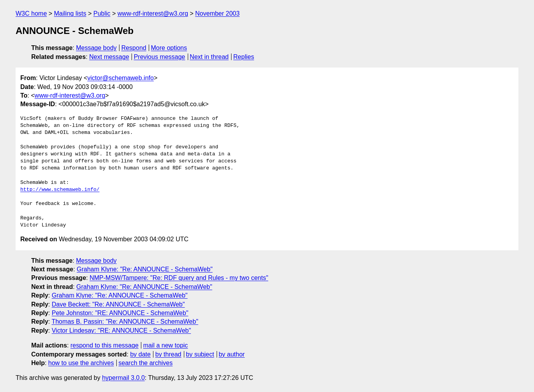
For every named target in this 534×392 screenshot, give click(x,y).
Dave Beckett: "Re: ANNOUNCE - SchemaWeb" (118, 304)
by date (140, 354)
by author (232, 354)
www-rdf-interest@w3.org (153, 13)
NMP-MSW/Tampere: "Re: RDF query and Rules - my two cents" (179, 278)
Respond (134, 48)
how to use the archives (81, 363)
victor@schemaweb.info (121, 78)
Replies (244, 57)
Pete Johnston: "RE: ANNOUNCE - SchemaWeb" (120, 313)
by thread (168, 354)
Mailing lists (70, 13)
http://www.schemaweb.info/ (60, 190)
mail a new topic (166, 345)
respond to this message (104, 345)
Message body (96, 48)
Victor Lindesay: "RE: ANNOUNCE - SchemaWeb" (121, 331)
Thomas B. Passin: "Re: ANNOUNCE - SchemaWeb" (125, 322)
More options (169, 48)
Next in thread (209, 57)
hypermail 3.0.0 (123, 378)
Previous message (160, 57)
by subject (200, 354)
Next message (109, 57)
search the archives (146, 363)
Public (102, 13)
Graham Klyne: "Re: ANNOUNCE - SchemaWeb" (145, 269)
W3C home (31, 13)
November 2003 (217, 13)
